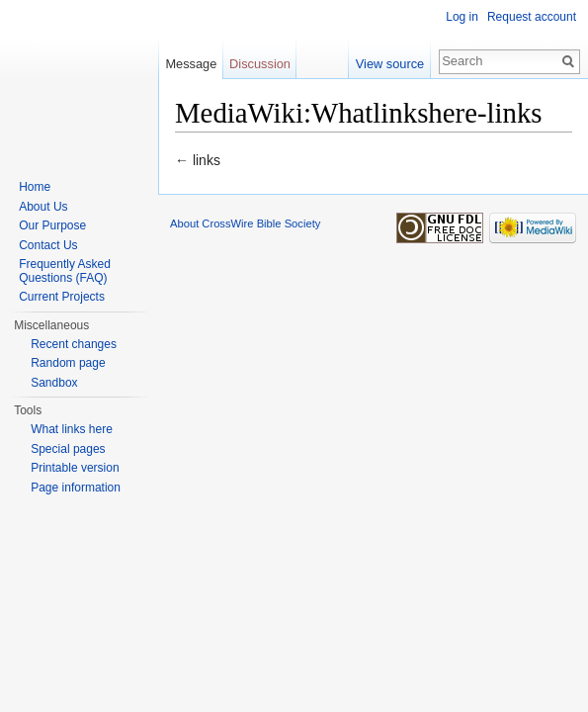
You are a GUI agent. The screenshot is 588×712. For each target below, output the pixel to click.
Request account (532, 17)
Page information (76, 488)
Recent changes (74, 344)
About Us (43, 207)
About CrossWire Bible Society (245, 223)
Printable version (75, 468)
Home (35, 187)
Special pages (68, 449)
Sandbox (54, 383)
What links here (72, 429)
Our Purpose (52, 225)
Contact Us (48, 245)
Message (191, 64)
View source (390, 64)
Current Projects (62, 297)
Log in (462, 17)
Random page (68, 363)
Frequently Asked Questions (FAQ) (65, 271)
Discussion (260, 64)
